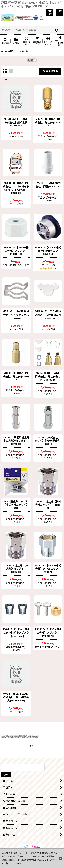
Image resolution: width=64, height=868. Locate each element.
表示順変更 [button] (50, 71)
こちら (18, 863)
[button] (5, 41)
